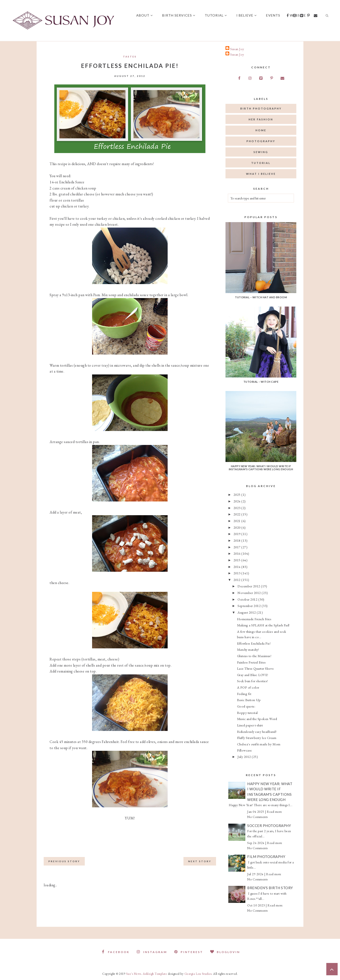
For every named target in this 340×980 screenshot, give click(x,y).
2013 (238, 573)
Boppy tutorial (247, 713)
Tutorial (216, 15)
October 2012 (248, 599)
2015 (238, 560)
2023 (238, 508)
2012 (238, 580)
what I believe (261, 174)
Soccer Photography (269, 826)
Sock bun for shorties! (253, 681)
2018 (238, 540)
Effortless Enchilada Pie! (254, 643)
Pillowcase (244, 750)
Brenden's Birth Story (270, 888)
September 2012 (250, 606)
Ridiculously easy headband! (257, 732)
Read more (274, 812)
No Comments (257, 817)
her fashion (261, 119)
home (261, 130)
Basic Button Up (249, 700)
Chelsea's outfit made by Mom (259, 744)
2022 (238, 514)
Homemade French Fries (254, 619)
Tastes (130, 57)
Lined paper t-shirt (250, 725)
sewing (261, 152)
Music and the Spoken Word (257, 719)
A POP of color (248, 687)
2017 (238, 547)
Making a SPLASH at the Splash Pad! (263, 625)
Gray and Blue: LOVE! (253, 675)
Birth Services (179, 15)
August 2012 (247, 612)
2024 (238, 501)
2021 (238, 521)
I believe (246, 15)
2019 (238, 534)
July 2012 (245, 757)
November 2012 (250, 593)
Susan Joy (237, 49)
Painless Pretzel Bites (251, 662)
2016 (238, 553)
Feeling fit (244, 694)
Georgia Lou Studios (198, 974)
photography (261, 141)
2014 (238, 567)
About (144, 15)
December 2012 (249, 586)
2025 (238, 494)
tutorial (261, 163)
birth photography (261, 108)
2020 (238, 527)
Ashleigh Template (155, 974)
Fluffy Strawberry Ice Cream (257, 738)
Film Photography (266, 857)
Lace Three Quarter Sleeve (255, 668)
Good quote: (246, 706)
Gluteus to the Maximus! (254, 656)
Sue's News (134, 974)
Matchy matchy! (248, 649)
